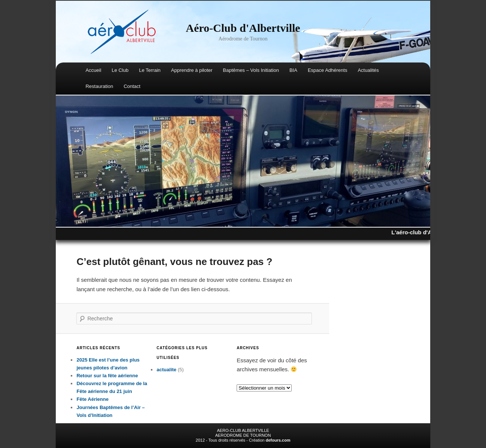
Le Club (120, 70)
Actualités (368, 70)
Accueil (93, 70)
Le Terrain (150, 70)
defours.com (278, 440)
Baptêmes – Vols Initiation (251, 70)
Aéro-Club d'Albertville (243, 28)
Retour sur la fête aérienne (107, 376)
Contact (132, 86)
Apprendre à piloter (192, 70)
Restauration (99, 86)
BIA (293, 70)
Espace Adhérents (328, 70)
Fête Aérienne (92, 399)
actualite (166, 370)
